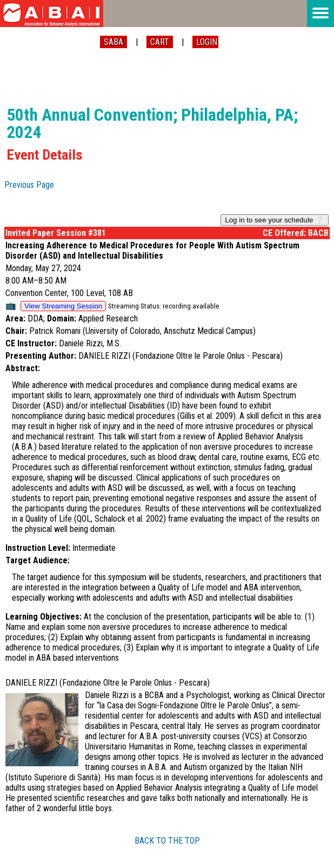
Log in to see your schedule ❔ (275, 220)
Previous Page (29, 185)
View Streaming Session (63, 306)
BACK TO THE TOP (167, 841)
